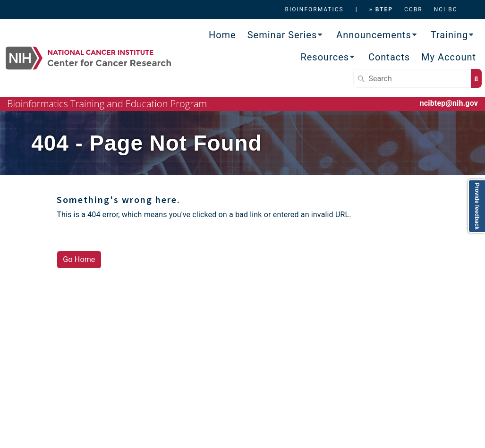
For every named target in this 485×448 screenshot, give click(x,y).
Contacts (389, 57)
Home (222, 35)
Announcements (374, 35)
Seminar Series (282, 35)
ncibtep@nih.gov (449, 103)
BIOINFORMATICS (315, 9)
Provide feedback (477, 206)
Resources (325, 57)
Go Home (79, 259)
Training (450, 35)
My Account (449, 57)
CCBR (413, 9)
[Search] (412, 78)
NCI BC (446, 9)
